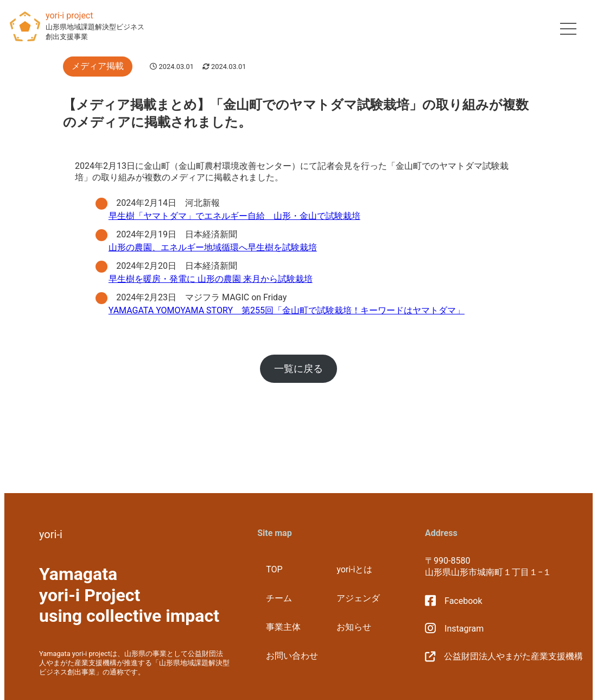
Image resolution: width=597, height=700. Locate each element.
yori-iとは (354, 569)
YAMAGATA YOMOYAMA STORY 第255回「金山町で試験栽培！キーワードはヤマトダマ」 (287, 310)
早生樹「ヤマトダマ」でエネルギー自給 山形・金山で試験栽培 (234, 216)
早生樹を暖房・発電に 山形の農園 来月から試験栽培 (211, 279)
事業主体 (283, 627)
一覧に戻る (298, 368)
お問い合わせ (292, 656)
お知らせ (354, 627)
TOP (274, 569)
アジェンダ (358, 598)
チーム (279, 598)
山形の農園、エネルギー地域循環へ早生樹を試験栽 (208, 247)
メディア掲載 (98, 66)
